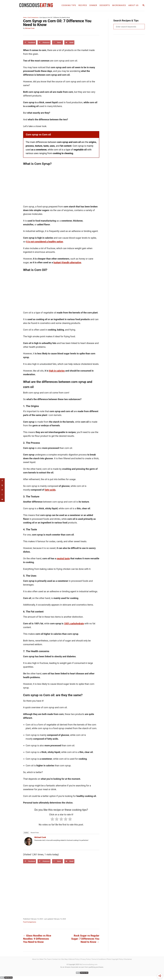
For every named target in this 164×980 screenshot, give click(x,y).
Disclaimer (128, 959)
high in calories (57, 371)
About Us (35, 959)
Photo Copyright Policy (115, 959)
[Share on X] (2, 485)
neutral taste (63, 558)
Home (25, 18)
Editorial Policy (74, 959)
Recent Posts (35, 833)
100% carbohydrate (74, 624)
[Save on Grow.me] (57, 42)
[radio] (52, 820)
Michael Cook (30, 28)
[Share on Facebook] (30, 42)
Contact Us (56, 959)
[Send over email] (69, 42)
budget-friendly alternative (67, 262)
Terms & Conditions (99, 959)
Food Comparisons (33, 18)
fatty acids (50, 490)
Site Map (64, 959)
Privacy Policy (86, 959)
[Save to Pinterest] (44, 42)
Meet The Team (45, 959)
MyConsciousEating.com (88, 964)
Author (26, 833)
